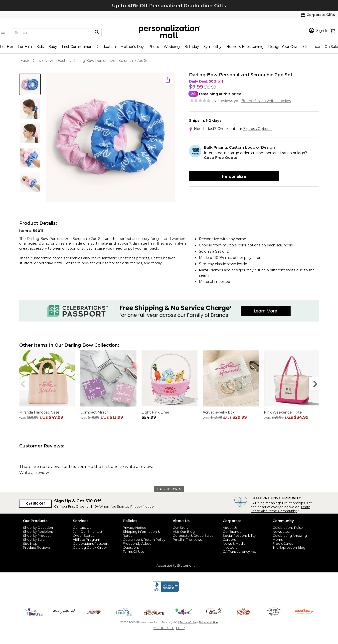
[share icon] (168, 80)
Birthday (192, 47)
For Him (25, 47)
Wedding (172, 47)
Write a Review (34, 473)
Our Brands (232, 532)
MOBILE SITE (164, 628)
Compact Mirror (94, 412)
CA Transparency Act (239, 551)
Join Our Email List (88, 532)
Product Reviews (37, 547)
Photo (154, 47)
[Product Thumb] (30, 84)
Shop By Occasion (38, 528)
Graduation (106, 47)
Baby (53, 47)
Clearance (312, 47)
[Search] (57, 33)
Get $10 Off (35, 503)
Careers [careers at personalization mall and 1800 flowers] (229, 539)
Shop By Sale (34, 539)
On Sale (331, 47)
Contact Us (82, 528)
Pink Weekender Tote (283, 412)
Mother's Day (132, 47)
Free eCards (283, 543)
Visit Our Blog (184, 532)
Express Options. (258, 129)
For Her (7, 47)
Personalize (234, 176)
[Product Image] (111, 137)
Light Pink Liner (155, 412)
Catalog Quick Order (90, 547)
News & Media (234, 543)
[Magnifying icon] (97, 32)
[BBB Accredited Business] (166, 591)
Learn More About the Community (281, 509)
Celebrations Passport (91, 543)
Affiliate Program (86, 539)
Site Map (30, 543)
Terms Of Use (134, 551)
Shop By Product (37, 536)
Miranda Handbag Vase (39, 412)
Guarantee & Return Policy (144, 539)
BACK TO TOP (169, 489)
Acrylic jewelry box (219, 412)
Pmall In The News (187, 539)
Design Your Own (283, 47)
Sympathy (212, 47)
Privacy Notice (142, 506)
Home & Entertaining (245, 47)
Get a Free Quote (221, 158)
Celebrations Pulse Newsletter (288, 530)
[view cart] (333, 30)
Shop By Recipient (38, 532)
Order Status (83, 536)
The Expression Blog (289, 547)
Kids (40, 47)
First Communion (77, 47)
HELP (180, 628)
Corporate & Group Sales (193, 536)
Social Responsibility (239, 536)
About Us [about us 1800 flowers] (230, 528)
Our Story (181, 528)
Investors (230, 547)
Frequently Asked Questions (137, 545)
